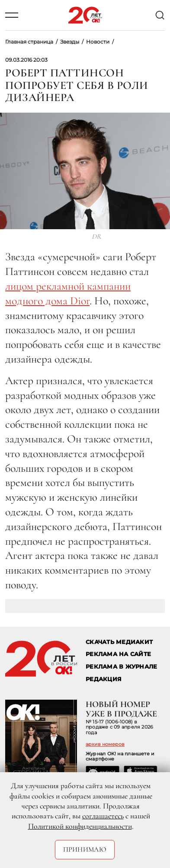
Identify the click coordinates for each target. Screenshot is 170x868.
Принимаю (85, 849)
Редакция (104, 679)
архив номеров (105, 744)
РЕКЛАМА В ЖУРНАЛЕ (121, 667)
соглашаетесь (103, 816)
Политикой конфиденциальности (80, 826)
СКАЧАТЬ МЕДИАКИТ (119, 642)
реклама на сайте (118, 654)
